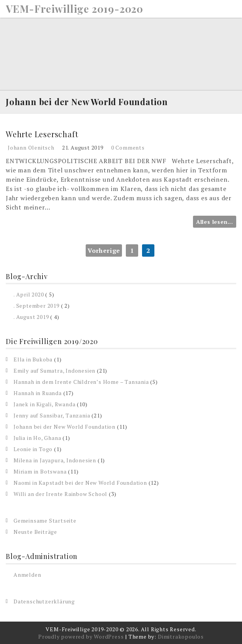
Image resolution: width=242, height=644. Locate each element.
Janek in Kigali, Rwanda (44, 404)
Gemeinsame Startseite (45, 520)
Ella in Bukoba (33, 359)
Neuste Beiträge (35, 532)
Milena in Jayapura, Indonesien (55, 460)
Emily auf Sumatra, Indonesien (54, 371)
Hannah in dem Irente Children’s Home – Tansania (81, 382)
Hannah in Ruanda (38, 393)
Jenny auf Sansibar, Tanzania (52, 415)
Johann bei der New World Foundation (64, 427)
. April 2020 (29, 294)
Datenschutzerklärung (44, 601)
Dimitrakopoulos (181, 636)
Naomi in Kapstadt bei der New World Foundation (80, 483)
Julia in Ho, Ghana (37, 438)
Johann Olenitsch (31, 147)
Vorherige (104, 250)
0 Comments (128, 147)
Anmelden (27, 575)
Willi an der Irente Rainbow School (60, 494)
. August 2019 (31, 317)
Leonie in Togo (33, 449)
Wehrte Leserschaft (42, 134)
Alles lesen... (215, 222)
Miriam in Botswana (40, 471)
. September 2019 (36, 306)
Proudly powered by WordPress (81, 636)
